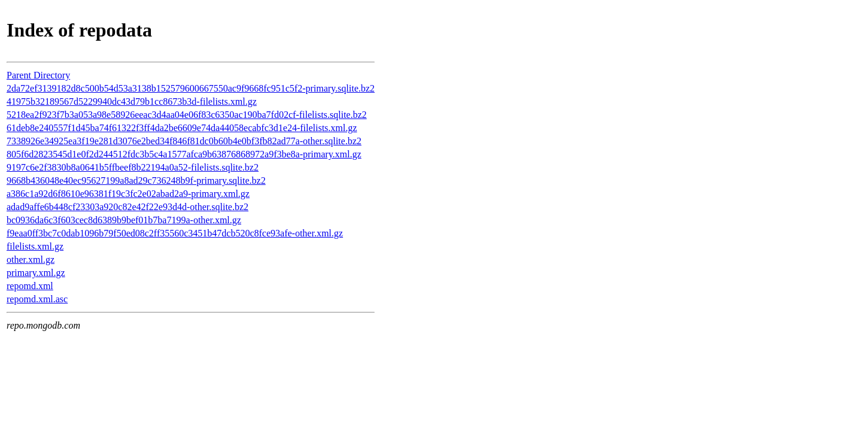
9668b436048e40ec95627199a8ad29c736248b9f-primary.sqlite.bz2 (136, 180)
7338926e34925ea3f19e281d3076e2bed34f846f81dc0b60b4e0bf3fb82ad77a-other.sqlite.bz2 (184, 141)
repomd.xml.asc (37, 299)
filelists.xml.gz (35, 246)
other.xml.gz (31, 259)
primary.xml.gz (36, 273)
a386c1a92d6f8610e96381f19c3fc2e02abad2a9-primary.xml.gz (128, 194)
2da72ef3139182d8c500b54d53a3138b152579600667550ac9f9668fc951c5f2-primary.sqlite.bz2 (191, 88)
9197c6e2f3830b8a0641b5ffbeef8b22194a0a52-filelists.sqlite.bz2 (133, 167)
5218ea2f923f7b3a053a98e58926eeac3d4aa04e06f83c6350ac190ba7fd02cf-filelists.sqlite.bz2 (187, 115)
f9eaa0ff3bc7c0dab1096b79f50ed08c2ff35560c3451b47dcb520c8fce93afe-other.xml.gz (175, 233)
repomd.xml (30, 286)
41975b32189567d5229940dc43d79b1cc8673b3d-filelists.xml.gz (132, 101)
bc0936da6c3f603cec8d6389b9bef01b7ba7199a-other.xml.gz (124, 220)
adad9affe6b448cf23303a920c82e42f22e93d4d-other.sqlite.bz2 (128, 207)
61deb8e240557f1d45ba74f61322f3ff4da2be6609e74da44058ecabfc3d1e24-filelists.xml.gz (182, 128)
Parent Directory (38, 75)
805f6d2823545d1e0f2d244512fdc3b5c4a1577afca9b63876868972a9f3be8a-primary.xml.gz (184, 154)
